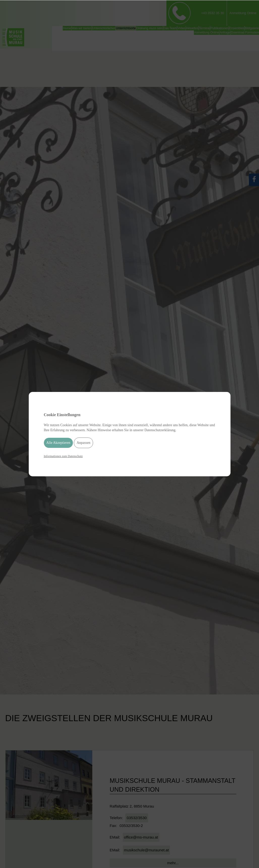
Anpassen (83, 443)
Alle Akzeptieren (58, 443)
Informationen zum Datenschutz (63, 456)
